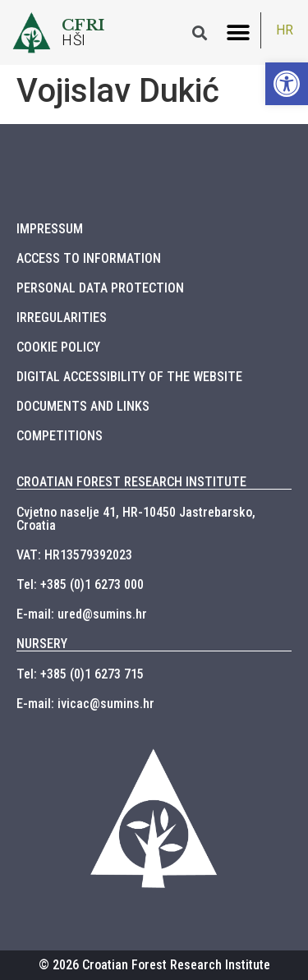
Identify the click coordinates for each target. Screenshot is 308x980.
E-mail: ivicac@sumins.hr (85, 704)
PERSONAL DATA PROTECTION (100, 288)
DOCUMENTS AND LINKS (83, 406)
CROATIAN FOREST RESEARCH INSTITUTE (131, 482)
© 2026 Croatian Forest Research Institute (154, 965)
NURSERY (42, 644)
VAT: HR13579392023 (74, 555)
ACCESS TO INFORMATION (89, 258)
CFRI (83, 25)
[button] (238, 32)
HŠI (74, 40)
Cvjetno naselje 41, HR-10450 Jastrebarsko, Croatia (136, 519)
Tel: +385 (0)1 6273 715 (80, 674)
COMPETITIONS (60, 436)
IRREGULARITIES (62, 317)
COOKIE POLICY (58, 347)
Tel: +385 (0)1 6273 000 (80, 584)
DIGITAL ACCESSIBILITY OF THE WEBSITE (129, 377)
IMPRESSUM (50, 229)
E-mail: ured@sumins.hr (82, 614)
